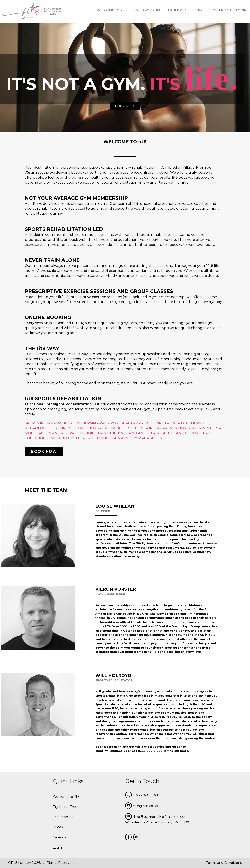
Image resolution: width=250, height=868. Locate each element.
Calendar (222, 10)
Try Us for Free (147, 10)
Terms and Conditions (224, 863)
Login (241, 10)
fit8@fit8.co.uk (142, 806)
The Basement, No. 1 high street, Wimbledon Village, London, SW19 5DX (157, 819)
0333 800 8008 (142, 795)
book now (125, 106)
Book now (44, 451)
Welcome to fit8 (112, 10)
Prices (202, 10)
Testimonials (178, 10)
